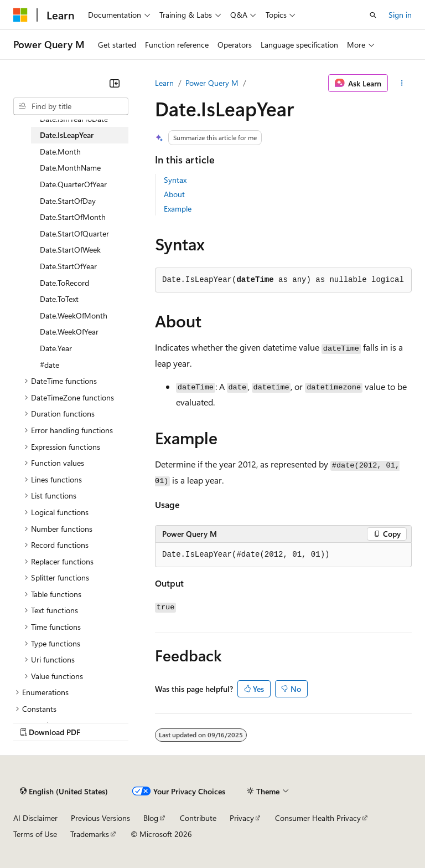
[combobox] (71, 106)
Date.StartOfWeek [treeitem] (70, 250)
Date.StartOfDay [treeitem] (68, 201)
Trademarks (90, 834)
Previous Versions (100, 818)
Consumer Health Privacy (318, 818)
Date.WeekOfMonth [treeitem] (74, 315)
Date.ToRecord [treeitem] (64, 283)
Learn (164, 83)
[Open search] (373, 15)
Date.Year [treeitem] (56, 348)
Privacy (242, 818)
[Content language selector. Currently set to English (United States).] (64, 791)
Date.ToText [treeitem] (59, 299)
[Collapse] (115, 83)
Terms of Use (35, 834)
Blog (151, 818)
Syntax (175, 180)
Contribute (198, 818)
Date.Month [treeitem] (60, 151)
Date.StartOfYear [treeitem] (68, 266)
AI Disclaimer (35, 818)
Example (178, 209)
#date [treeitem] (50, 365)
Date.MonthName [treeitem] (70, 168)
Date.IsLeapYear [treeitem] (67, 135)
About (174, 194)
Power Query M (212, 83)
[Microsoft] (20, 15)
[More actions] (402, 83)
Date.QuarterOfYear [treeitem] (73, 184)
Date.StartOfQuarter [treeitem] (74, 233)
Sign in (400, 15)
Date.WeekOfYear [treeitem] (69, 332)
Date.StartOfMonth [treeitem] (73, 217)
